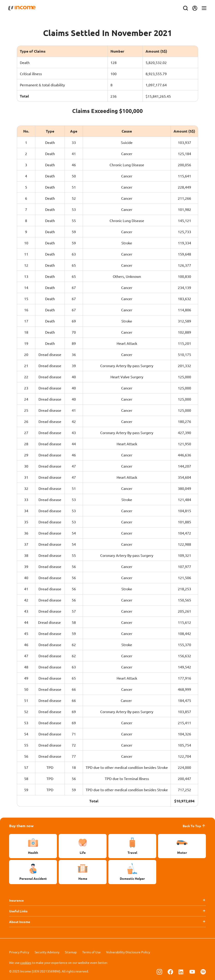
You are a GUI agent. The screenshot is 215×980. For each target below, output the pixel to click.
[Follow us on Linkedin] (181, 972)
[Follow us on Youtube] (192, 972)
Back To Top (194, 826)
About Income (20, 922)
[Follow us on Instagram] (159, 972)
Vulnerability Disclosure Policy (128, 952)
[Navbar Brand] (23, 8)
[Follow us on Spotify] (203, 972)
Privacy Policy (19, 952)
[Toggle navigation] (203, 8)
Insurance (16, 900)
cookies (26, 962)
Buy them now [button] (21, 826)
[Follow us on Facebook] (170, 972)
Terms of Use (91, 952)
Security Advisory (47, 952)
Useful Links (18, 911)
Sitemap (71, 952)
